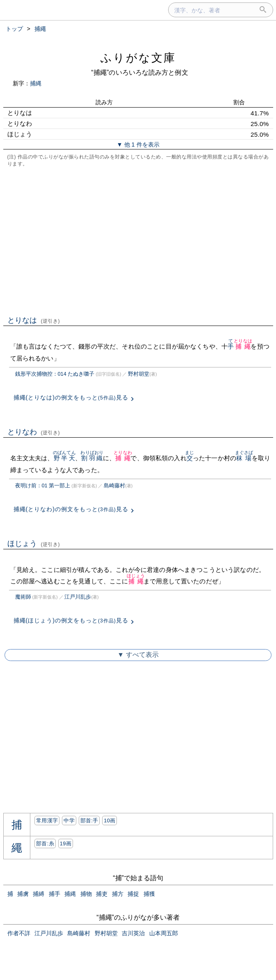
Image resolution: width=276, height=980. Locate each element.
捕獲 (149, 894)
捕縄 (36, 83)
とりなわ (34, 432)
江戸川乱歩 (78, 597)
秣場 (244, 458)
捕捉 (133, 894)
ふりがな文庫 (138, 58)
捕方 (118, 894)
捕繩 (243, 346)
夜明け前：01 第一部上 (43, 485)
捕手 (55, 894)
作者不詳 (19, 933)
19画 (66, 843)
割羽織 (92, 458)
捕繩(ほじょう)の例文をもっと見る (71, 620)
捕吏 (102, 894)
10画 (109, 820)
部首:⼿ (89, 820)
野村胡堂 (139, 374)
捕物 (86, 894)
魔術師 (23, 597)
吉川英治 (133, 933)
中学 (69, 820)
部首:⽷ (45, 843)
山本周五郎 (164, 933)
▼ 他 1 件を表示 (138, 145)
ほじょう (34, 544)
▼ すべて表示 (138, 655)
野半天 (64, 458)
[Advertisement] (138, 241)
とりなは (34, 320)
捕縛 (39, 894)
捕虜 (23, 894)
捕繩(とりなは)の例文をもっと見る (71, 397)
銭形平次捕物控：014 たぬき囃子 (55, 374)
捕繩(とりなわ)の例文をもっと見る (71, 509)
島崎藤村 (114, 485)
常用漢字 (47, 820)
